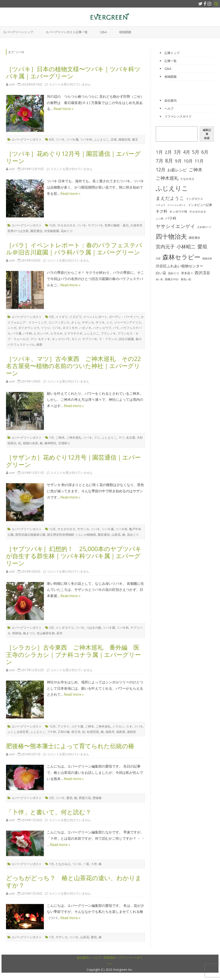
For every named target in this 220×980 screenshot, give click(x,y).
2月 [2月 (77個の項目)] (168, 152)
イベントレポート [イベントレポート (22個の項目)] (177, 205)
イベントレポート (95, 317)
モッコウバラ (61, 339)
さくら (76, 322)
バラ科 (27, 333)
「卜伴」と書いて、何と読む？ (49, 812)
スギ (129, 726)
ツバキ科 (86, 139)
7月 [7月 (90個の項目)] (160, 161)
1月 (52, 437)
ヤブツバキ (95, 225)
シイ (109, 322)
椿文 (135, 139)
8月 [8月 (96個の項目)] (169, 161)
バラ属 (17, 333)
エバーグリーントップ (18, 32)
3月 (52, 628)
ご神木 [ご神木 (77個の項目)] (196, 170)
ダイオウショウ (29, 328)
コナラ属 (77, 726)
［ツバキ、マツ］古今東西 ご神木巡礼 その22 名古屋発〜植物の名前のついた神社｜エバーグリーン (76, 366)
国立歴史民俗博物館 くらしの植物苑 (72, 535)
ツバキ (60, 139)
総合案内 (171, 100)
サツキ (100, 322)
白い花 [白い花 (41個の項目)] (161, 273)
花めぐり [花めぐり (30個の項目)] (174, 273)
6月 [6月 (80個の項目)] (205, 152)
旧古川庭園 (126, 339)
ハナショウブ (102, 328)
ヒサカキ (57, 333)
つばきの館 (94, 628)
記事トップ (172, 53)
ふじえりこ (101, 139)
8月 (52, 139)
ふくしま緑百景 (18, 732)
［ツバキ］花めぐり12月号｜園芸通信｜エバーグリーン (73, 157)
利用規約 (110, 958)
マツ (33, 339)
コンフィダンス (59, 322)
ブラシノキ (108, 333)
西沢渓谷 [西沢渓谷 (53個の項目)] (202, 273)
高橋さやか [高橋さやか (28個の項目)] (172, 279)
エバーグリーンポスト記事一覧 (67, 32)
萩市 (60, 633)
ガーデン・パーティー (124, 317)
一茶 (86, 864)
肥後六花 (85, 798)
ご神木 (60, 437)
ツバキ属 (72, 139)
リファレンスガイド (178, 116)
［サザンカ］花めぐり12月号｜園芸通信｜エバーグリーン (73, 461)
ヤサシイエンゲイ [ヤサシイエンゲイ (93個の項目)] (176, 226)
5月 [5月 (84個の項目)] (196, 152)
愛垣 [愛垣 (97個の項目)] (202, 247)
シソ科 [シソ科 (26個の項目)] (160, 219)
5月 (52, 317)
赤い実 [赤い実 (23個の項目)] (159, 279)
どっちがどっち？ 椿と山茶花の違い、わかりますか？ (74, 881)
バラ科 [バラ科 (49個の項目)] (171, 218)
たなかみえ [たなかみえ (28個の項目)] (187, 179)
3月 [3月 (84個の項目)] (177, 152)
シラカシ (118, 726)
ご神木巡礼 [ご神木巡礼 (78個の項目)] (167, 178)
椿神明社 (50, 443)
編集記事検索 (207, 134)
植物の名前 (31, 443)
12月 (52, 225)
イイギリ (62, 317)
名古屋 (131, 437)
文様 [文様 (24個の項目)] (158, 258)
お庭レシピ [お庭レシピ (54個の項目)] (177, 170)
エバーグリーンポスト (27, 139)
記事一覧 (171, 61)
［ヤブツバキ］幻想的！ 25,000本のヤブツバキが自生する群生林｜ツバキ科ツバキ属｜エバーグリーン (74, 556)
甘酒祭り (64, 443)
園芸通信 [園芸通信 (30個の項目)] (194, 238)
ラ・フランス (108, 339)
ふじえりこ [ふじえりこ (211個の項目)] (172, 188)
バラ (116, 328)
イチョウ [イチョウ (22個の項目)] (160, 205)
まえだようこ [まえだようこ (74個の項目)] (170, 198)
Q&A (103, 32)
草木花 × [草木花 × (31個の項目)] (187, 273)
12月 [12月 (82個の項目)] (161, 170)
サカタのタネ (66, 225)
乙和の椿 (64, 732)
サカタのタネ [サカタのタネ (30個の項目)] (198, 212)
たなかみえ (63, 864)
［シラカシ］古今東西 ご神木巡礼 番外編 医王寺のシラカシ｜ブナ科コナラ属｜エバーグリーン (73, 654)
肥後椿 (97, 798)
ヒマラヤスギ (73, 333)
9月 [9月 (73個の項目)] (178, 161)
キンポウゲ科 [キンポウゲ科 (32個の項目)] (178, 211)
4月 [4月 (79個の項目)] (187, 152)
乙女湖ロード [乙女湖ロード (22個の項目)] (204, 227)
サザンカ (88, 322)
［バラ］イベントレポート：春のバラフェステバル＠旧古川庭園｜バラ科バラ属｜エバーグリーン (74, 249)
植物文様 (124, 139)
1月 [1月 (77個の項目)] (159, 152)
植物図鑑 (125, 32)
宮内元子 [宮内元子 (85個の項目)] (165, 247)
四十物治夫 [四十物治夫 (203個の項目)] (171, 236)
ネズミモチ (70, 328)
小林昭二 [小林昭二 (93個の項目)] (186, 247)
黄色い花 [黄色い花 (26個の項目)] (186, 279)
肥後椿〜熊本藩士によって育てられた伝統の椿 (70, 746)
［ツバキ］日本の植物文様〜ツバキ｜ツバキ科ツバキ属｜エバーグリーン (73, 73)
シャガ (12, 328)
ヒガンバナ (41, 333)
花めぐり (67, 231)
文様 (114, 139)
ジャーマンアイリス (128, 322)
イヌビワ (75, 317)
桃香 (39, 344)
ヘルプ (169, 108)
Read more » (63, 109)
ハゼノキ (85, 328)
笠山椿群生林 (46, 633)
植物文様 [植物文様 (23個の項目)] (207, 258)
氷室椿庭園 (52, 231)
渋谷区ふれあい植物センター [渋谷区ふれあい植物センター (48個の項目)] (180, 266)
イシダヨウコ (65, 628)
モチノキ (44, 339)
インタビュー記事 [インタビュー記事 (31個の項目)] (200, 205)
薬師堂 (131, 732)
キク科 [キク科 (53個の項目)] (162, 211)
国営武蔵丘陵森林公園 (30, 535)
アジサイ (63, 726)
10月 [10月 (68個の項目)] (188, 161)
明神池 (17, 633)
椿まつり (29, 633)
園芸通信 (36, 231)
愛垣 (69, 798)
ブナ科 (52, 732)
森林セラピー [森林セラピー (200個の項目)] (181, 257)
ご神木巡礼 (74, 437)
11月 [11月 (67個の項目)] (199, 161)
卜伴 (94, 864)
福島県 (121, 732)
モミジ (76, 339)
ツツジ (46, 328)
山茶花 (116, 535)
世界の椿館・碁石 (117, 225)
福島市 (110, 732)
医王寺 (76, 732)
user (12, 84)
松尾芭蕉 (93, 732)
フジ (97, 437)
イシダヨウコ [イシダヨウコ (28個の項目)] (194, 199)
